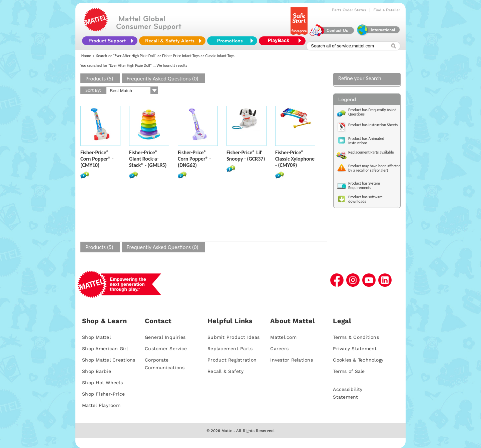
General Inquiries (165, 337)
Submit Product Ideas (233, 337)
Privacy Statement (355, 349)
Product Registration (232, 360)
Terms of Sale (349, 371)
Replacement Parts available (371, 152)
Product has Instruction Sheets (373, 125)
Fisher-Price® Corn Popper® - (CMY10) (97, 159)
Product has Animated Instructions (366, 141)
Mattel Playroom (101, 405)
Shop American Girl (105, 349)
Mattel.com (283, 337)
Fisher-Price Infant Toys (181, 56)
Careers (279, 349)
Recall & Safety (225, 371)
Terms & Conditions (356, 337)
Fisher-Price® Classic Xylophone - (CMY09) (295, 159)
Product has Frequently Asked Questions (372, 112)
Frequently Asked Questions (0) (163, 79)
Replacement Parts (230, 349)
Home (86, 56)
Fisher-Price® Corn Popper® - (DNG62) (194, 159)
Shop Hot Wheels (102, 383)
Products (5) (99, 79)
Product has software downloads (365, 199)
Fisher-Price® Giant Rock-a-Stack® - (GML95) (148, 159)
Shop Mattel (96, 337)
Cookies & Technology (358, 360)
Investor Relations (292, 360)
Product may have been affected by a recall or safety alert (374, 168)
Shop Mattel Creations (109, 360)
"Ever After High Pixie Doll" (135, 56)
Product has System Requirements (364, 185)
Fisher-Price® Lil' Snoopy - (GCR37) (246, 156)
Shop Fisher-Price (103, 394)
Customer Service (166, 349)
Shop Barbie (97, 371)
